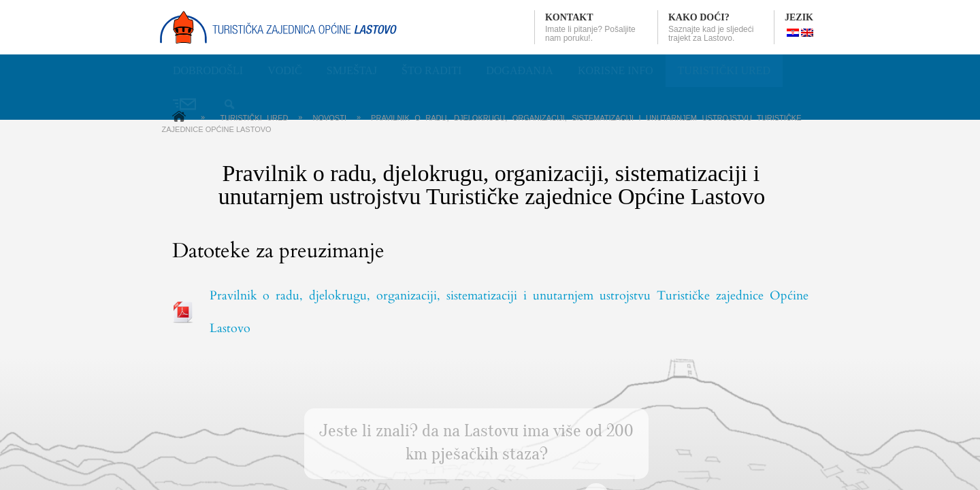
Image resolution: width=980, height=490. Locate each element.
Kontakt (569, 17)
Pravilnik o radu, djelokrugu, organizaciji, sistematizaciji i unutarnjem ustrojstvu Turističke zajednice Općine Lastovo (509, 312)
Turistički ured (724, 70)
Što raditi (431, 70)
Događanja (520, 70)
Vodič (285, 70)
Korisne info (616, 70)
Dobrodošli (208, 70)
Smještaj (352, 70)
